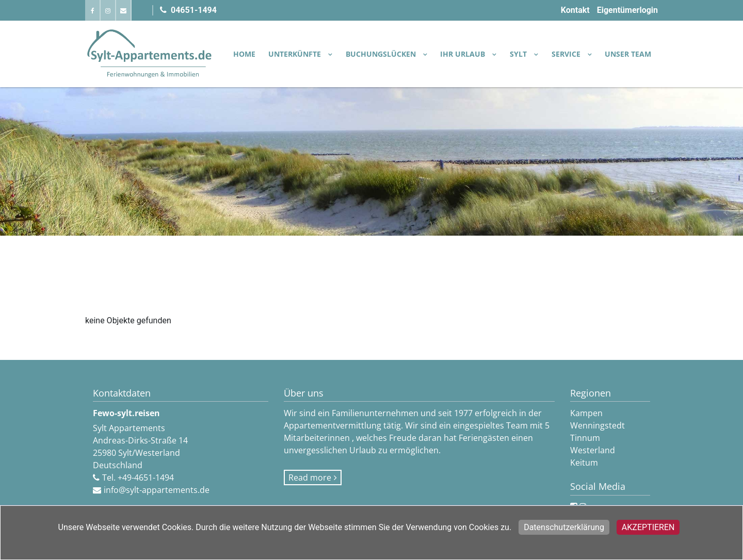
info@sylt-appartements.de (157, 490)
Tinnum (585, 438)
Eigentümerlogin (627, 10)
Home (244, 54)
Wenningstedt (597, 425)
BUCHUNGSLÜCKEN (382, 54)
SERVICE (567, 54)
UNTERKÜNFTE (296, 54)
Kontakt (575, 10)
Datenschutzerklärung (564, 527)
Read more (310, 477)
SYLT (519, 54)
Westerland (593, 450)
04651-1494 (188, 10)
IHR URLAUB (464, 54)
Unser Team (628, 54)
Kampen (586, 413)
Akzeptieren (648, 527)
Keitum (584, 463)
